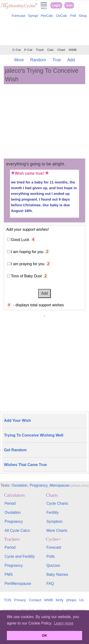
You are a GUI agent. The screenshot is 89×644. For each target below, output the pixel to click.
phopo (71, 600)
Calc (50, 50)
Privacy (20, 600)
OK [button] (45, 635)
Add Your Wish (17, 421)
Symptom (55, 521)
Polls (51, 556)
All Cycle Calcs (17, 531)
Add (71, 60)
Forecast (18, 16)
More (19, 60)
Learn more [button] (64, 623)
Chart (61, 50)
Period (10, 503)
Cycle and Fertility (20, 556)
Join (69, 5)
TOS (7, 600)
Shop (83, 16)
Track (40, 50)
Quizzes (53, 565)
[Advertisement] (44, 32)
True (57, 60)
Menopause (60, 485)
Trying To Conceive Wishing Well (34, 435)
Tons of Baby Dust (26, 276)
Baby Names (57, 574)
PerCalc (47, 16)
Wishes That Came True (25, 465)
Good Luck (20, 240)
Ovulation (19, 485)
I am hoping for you (27, 252)
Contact (35, 600)
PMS (9, 574)
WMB (73, 50)
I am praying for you (28, 264)
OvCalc (62, 16)
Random (38, 60)
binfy (60, 600)
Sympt (33, 16)
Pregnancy (39, 485)
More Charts (57, 531)
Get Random (15, 450)
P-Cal (28, 50)
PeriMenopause (18, 584)
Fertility (53, 512)
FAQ (50, 584)
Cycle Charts (57, 503)
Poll (73, 16)
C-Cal (16, 50)
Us (82, 600)
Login (56, 5)
